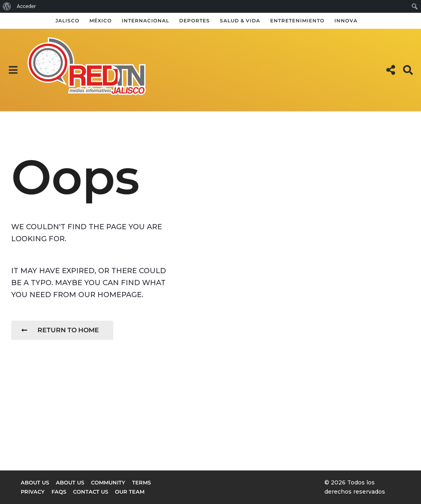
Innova (346, 21)
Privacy (33, 492)
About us (35, 482)
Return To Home (60, 330)
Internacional (145, 21)
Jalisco (67, 21)
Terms (141, 482)
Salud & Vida (240, 21)
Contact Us (91, 492)
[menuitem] (7, 6)
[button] (13, 70)
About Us (70, 482)
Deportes (195, 21)
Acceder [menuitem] (26, 6)
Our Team (130, 492)
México (101, 21)
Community (108, 482)
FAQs (59, 492)
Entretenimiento (297, 21)
